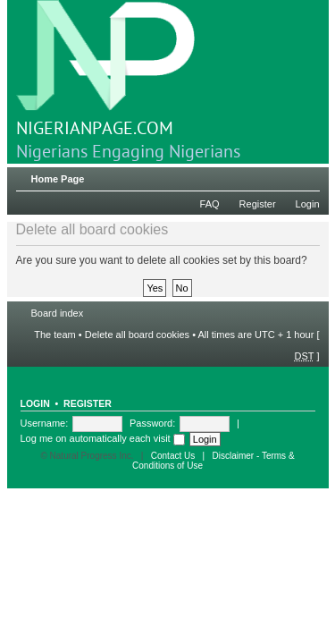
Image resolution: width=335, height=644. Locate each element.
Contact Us (173, 456)
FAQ (210, 204)
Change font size (307, 175)
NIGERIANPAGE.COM (105, 70)
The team (54, 335)
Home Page (58, 179)
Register (258, 204)
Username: (45, 423)
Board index (58, 313)
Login (308, 204)
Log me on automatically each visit (103, 438)
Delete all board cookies (137, 335)
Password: (152, 423)
